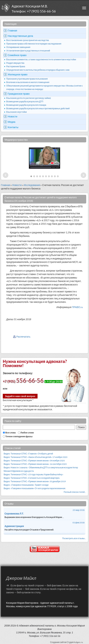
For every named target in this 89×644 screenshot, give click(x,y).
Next (83, 175)
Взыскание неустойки (17, 112)
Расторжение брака (16, 66)
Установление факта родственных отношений (28, 51)
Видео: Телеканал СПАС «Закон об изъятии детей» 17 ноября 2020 (35, 457)
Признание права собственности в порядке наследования (34, 44)
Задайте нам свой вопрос (20, 396)
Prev (6, 175)
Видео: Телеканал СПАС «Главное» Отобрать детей (28, 454)
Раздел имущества (15, 63)
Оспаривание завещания (18, 47)
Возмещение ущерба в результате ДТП (25, 101)
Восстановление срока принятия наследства (28, 40)
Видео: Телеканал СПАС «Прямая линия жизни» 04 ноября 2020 (34, 461)
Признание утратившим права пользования (27, 79)
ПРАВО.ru (77, 307)
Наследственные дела (20, 36)
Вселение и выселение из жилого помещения (28, 82)
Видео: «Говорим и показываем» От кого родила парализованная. (35, 488)
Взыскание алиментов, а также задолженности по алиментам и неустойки (41, 59)
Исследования (32, 185)
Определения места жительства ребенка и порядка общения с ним (38, 70)
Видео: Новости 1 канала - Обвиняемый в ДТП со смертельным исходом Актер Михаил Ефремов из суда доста (41, 469)
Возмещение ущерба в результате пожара (26, 105)
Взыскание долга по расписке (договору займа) (29, 98)
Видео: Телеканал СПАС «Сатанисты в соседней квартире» (32, 478)
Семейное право (17, 55)
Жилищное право (18, 74)
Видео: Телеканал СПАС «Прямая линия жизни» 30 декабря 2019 (35, 481)
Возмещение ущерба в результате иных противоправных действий (38, 108)
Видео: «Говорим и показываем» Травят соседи (26, 485)
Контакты (13, 127)
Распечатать (23, 337)
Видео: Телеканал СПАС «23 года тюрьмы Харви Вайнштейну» (33, 474)
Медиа (12, 122)
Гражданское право (19, 94)
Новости (13, 116)
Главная (12, 30)
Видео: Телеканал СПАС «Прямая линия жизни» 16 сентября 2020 (35, 464)
